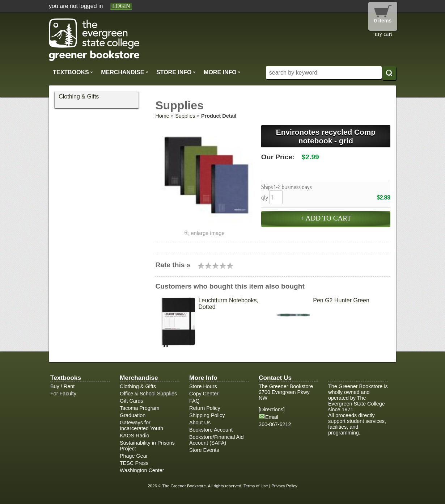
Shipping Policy (207, 415)
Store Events (204, 450)
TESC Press (134, 463)
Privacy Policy (284, 486)
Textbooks (73, 72)
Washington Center (142, 470)
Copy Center (204, 394)
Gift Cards (132, 401)
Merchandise (124, 72)
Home (162, 116)
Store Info (176, 72)
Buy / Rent (62, 386)
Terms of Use (256, 486)
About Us (200, 423)
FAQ (194, 401)
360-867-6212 (275, 424)
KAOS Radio (135, 436)
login (121, 6)
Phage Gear (134, 456)
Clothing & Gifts (79, 96)
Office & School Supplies (148, 394)
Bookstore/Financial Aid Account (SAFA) (216, 440)
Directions (272, 409)
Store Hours (203, 386)
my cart (383, 34)
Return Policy (205, 408)
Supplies (185, 116)
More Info (222, 72)
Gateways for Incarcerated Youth (141, 425)
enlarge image (207, 233)
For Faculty (63, 394)
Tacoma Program (140, 408)
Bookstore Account (211, 430)
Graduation (133, 415)
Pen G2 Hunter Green (341, 300)
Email (272, 417)
